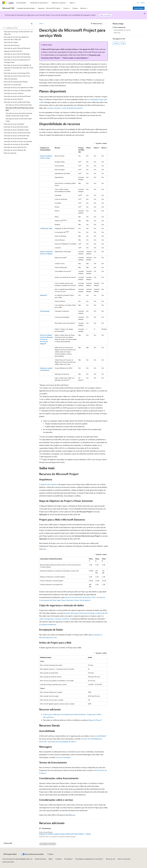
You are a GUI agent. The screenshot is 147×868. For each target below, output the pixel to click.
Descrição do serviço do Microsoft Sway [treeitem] (17, 136)
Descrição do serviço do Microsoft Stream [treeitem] (17, 133)
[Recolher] (32, 24)
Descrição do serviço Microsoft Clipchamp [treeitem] (17, 57)
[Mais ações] (106, 23)
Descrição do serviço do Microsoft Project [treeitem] (19, 105)
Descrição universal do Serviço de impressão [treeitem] (18, 141)
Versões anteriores (41, 859)
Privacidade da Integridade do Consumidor (89, 859)
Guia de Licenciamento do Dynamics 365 (80, 597)
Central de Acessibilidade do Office (63, 742)
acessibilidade (100, 736)
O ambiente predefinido (48, 624)
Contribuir (59, 859)
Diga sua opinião (105, 15)
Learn (41, 23)
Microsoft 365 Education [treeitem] (12, 45)
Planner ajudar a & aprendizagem (75, 58)
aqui (45, 549)
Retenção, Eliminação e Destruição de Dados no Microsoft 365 (85, 613)
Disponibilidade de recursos (122, 30)
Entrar (143, 3)
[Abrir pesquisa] (138, 3)
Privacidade (68, 859)
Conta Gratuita (139, 8)
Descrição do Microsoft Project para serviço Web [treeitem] (20, 109)
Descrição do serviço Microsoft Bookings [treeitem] (17, 54)
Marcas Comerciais (124, 859)
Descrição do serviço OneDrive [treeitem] (14, 93)
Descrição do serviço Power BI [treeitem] (13, 99)
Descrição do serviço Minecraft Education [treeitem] (17, 48)
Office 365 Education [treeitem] (11, 79)
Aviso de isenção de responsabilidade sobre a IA (17, 859)
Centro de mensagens (63, 757)
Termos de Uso (111, 859)
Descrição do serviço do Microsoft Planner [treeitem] (17, 96)
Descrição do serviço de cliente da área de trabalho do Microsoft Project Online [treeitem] (19, 114)
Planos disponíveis (120, 27)
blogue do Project (95, 720)
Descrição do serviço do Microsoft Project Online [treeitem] (19, 120)
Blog (50, 859)
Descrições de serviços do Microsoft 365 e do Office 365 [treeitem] (18, 33)
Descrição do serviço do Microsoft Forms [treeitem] (17, 76)
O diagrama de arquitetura (49, 484)
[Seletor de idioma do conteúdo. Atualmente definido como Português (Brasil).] (10, 854)
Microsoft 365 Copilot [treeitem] (11, 42)
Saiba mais (117, 33)
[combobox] (18, 28)
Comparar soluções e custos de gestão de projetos (64, 108)
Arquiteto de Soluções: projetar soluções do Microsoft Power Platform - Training (65, 834)
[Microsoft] (4, 3)
